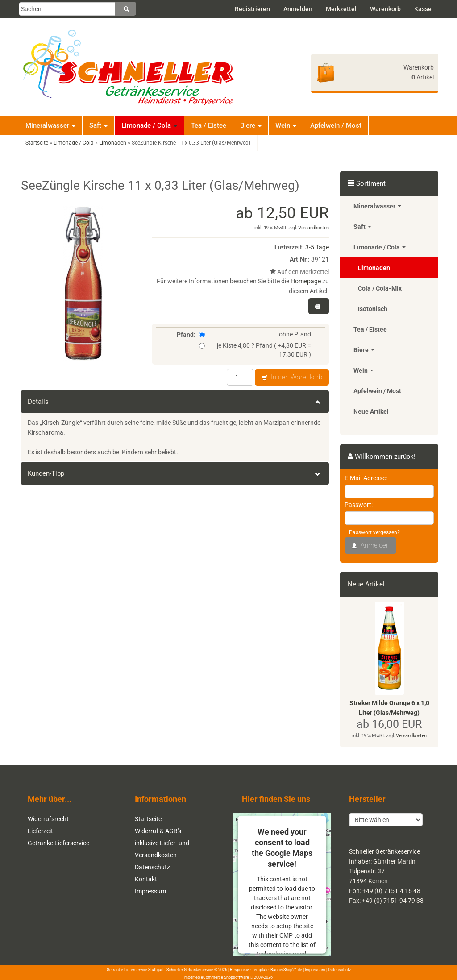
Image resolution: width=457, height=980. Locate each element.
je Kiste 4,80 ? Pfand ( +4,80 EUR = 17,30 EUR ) (255, 350)
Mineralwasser (50, 125)
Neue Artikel (371, 411)
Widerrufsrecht (48, 819)
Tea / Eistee (209, 125)
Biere (251, 125)
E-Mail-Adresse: (366, 478)
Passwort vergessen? (374, 532)
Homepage (306, 281)
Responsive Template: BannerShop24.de (266, 970)
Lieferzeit (40, 831)
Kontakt (146, 879)
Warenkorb (385, 9)
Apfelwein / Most (336, 125)
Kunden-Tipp (175, 473)
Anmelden (298, 9)
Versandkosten (314, 228)
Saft (98, 125)
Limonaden (374, 268)
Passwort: (359, 505)
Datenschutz (152, 867)
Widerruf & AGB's (158, 831)
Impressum (150, 891)
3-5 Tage (317, 247)
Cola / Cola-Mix (380, 288)
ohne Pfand (255, 334)
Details (175, 402)
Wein (286, 125)
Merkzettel (341, 9)
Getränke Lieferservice (58, 843)
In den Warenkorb (292, 378)
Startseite (148, 819)
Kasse (423, 9)
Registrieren (252, 9)
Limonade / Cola (149, 125)
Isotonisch (373, 309)
